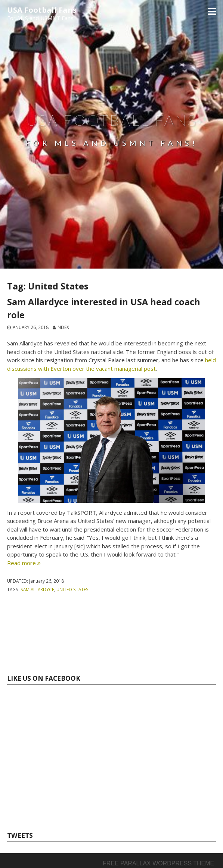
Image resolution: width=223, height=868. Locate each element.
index (63, 327)
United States (72, 589)
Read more (24, 563)
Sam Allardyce (37, 589)
